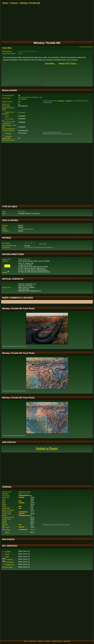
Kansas (14, 3)
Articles (40, 641)
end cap (69, 101)
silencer (61, 101)
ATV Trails (33, 641)
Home (5, 3)
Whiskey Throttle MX (30, 3)
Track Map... (50, 63)
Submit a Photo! (47, 448)
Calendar (47, 641)
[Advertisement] (47, 174)
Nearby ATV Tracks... (68, 63)
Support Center (57, 641)
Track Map (7, 48)
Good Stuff (67, 641)
